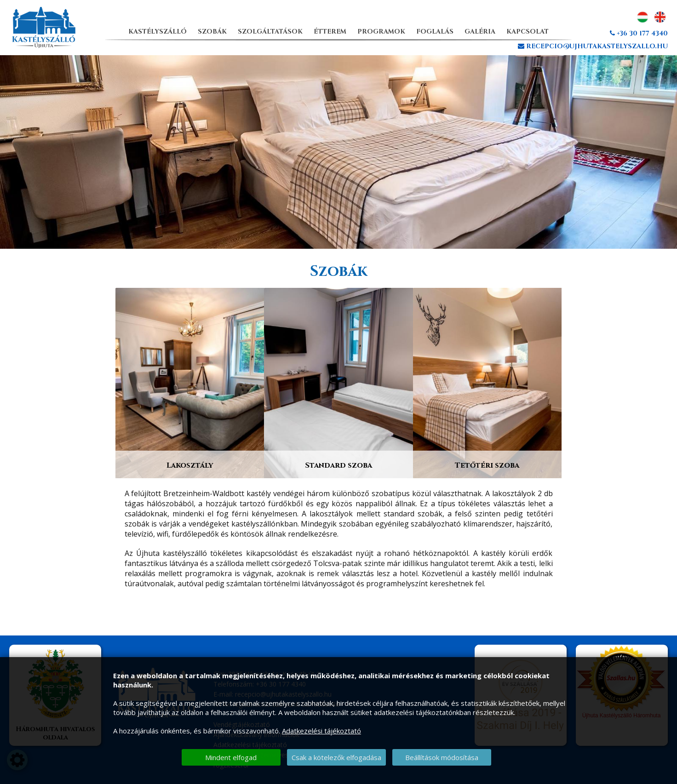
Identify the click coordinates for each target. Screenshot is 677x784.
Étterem (330, 31)
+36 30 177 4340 (639, 33)
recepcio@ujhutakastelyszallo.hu (593, 46)
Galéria (480, 31)
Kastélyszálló (158, 31)
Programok (381, 31)
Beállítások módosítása (442, 757)
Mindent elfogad (231, 757)
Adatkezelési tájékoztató (321, 731)
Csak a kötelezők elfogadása (336, 757)
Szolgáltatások (270, 31)
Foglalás (435, 31)
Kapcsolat (528, 31)
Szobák (212, 31)
